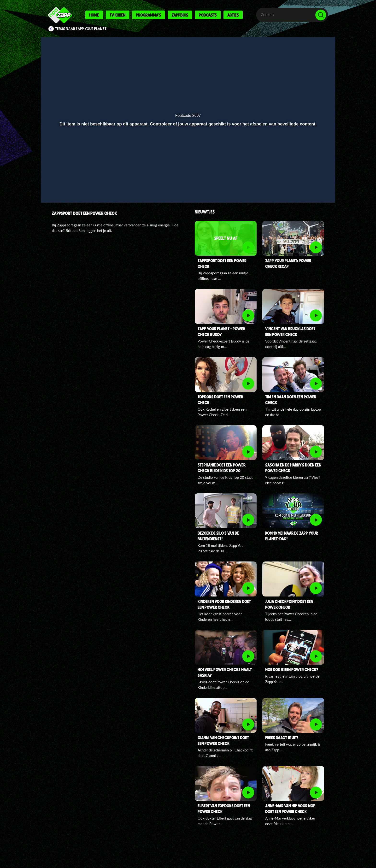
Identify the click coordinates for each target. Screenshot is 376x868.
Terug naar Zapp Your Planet (81, 29)
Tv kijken (117, 15)
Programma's (149, 15)
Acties (233, 15)
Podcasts (208, 15)
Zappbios (180, 15)
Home (94, 15)
